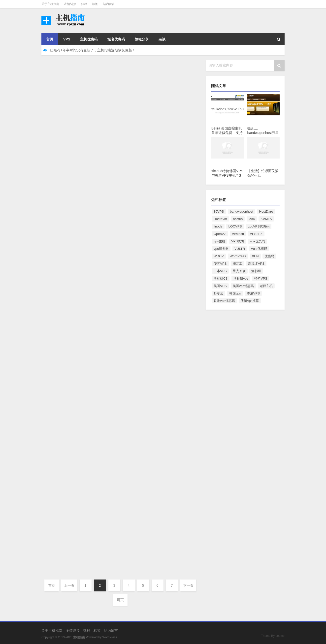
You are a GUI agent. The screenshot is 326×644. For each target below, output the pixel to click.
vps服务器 (221, 249)
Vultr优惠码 (259, 249)
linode (218, 226)
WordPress (238, 256)
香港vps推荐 (250, 301)
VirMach (238, 234)
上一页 (69, 585)
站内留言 (109, 4)
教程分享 (142, 39)
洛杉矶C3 (221, 278)
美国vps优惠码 (243, 286)
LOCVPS (235, 226)
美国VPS (220, 286)
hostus (238, 219)
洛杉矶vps (241, 278)
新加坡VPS (256, 264)
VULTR (240, 249)
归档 (84, 4)
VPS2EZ (256, 234)
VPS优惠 (238, 241)
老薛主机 (266, 286)
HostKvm (220, 219)
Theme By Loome (273, 636)
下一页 (188, 585)
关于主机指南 (50, 4)
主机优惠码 (89, 39)
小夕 (53, 109)
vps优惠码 (258, 241)
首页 (50, 39)
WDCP (219, 256)
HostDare (266, 211)
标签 (95, 4)
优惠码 (269, 256)
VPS (67, 39)
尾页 (120, 600)
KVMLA (266, 219)
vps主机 (219, 241)
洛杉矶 (256, 271)
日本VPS (220, 271)
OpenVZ (220, 234)
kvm (252, 219)
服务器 (94, 235)
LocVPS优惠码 (258, 226)
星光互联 (239, 271)
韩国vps (235, 293)
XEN (255, 256)
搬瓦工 (238, 264)
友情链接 (70, 4)
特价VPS (261, 278)
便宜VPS (220, 264)
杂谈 (162, 39)
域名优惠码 (116, 39)
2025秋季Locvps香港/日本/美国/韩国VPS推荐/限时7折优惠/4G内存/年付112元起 (147, 520)
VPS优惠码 (97, 109)
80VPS (219, 211)
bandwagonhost (241, 211)
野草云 (218, 293)
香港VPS (253, 293)
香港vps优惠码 (224, 301)
